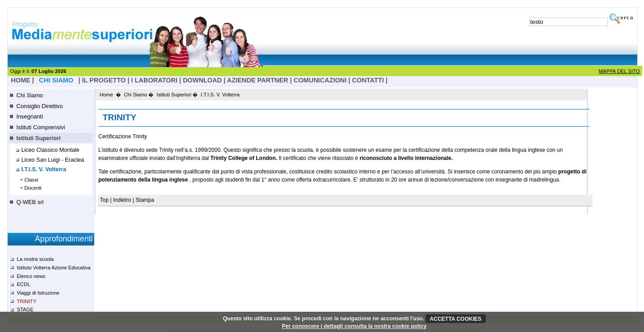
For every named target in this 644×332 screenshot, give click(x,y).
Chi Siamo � (139, 95)
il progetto (104, 80)
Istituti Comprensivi (41, 127)
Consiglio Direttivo (39, 106)
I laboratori (154, 80)
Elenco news (31, 276)
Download (202, 80)
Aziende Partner (258, 80)
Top (105, 200)
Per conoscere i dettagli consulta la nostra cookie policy (354, 326)
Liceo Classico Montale (50, 150)
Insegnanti (30, 116)
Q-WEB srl (30, 202)
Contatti (368, 80)
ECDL (23, 284)
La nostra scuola (35, 259)
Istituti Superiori (38, 138)
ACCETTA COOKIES (456, 319)
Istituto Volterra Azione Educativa (54, 268)
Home (106, 95)
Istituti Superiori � (177, 95)
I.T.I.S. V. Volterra (44, 169)
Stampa (145, 200)
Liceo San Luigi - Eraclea (53, 160)
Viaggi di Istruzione (38, 293)
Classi (31, 180)
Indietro (122, 200)
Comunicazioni (320, 80)
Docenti (33, 188)
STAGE (25, 309)
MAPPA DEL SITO (619, 71)
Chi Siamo (30, 95)
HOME (21, 80)
